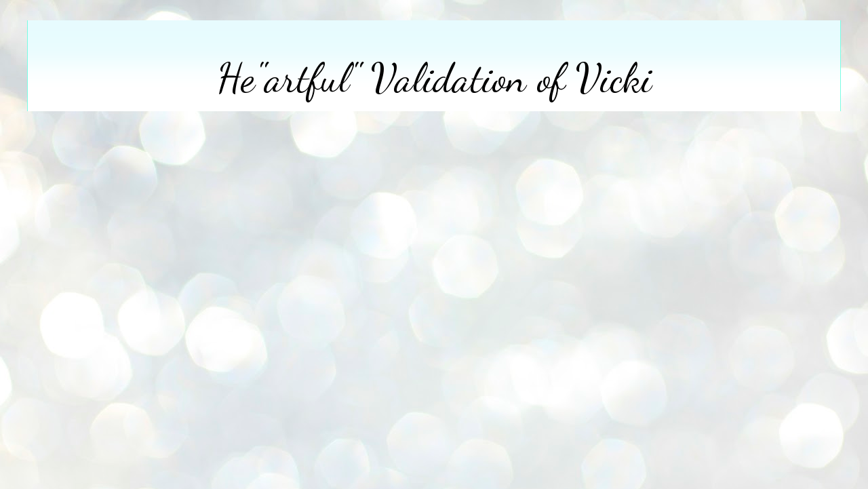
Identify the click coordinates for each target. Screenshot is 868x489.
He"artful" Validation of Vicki (434, 78)
